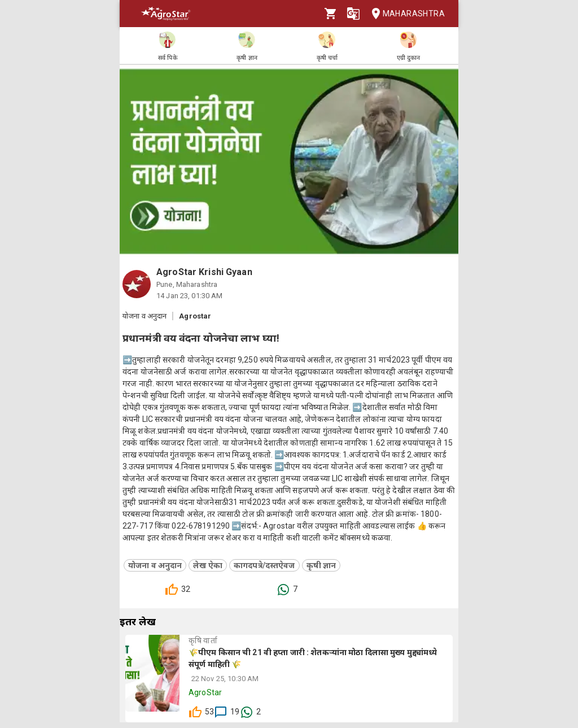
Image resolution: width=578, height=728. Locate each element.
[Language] (353, 14)
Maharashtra (405, 14)
